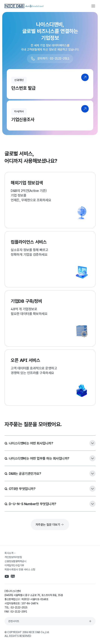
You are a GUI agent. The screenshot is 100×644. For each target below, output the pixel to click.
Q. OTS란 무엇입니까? (50, 489)
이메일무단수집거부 (14, 565)
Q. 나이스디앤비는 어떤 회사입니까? (50, 443)
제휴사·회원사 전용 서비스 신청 (20, 569)
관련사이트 (50, 621)
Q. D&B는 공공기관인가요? (50, 473)
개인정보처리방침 (13, 557)
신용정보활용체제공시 (15, 561)
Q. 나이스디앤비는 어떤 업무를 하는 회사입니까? (50, 458)
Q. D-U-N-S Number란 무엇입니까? (50, 504)
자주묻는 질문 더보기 (50, 525)
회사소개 (10, 553)
